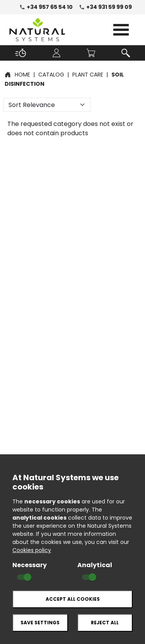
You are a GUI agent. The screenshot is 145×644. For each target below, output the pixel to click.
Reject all (105, 623)
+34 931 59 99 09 (105, 7)
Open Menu (121, 30)
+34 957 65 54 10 (46, 7)
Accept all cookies (73, 599)
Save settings (40, 623)
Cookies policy (32, 550)
